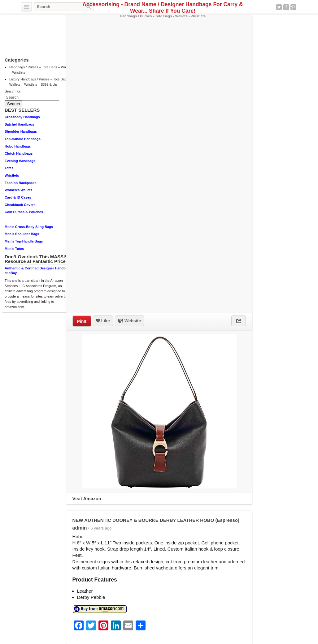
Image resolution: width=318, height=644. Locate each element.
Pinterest (293, 7)
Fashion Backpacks (21, 183)
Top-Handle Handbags (23, 139)
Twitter (279, 7)
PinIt (82, 321)
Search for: (13, 91)
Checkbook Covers (20, 205)
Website (129, 321)
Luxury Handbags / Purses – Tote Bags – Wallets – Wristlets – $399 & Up (40, 82)
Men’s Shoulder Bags (22, 234)
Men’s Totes (14, 249)
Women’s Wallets (18, 190)
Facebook (286, 7)
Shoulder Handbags (21, 131)
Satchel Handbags (19, 124)
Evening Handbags (20, 161)
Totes (9, 168)
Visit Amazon (87, 498)
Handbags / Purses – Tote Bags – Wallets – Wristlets (41, 70)
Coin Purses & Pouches (24, 212)
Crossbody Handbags (22, 117)
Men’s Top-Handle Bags (24, 241)
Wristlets (12, 175)
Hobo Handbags (18, 146)
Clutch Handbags (19, 153)
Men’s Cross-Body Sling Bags (29, 227)
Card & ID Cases (18, 197)
